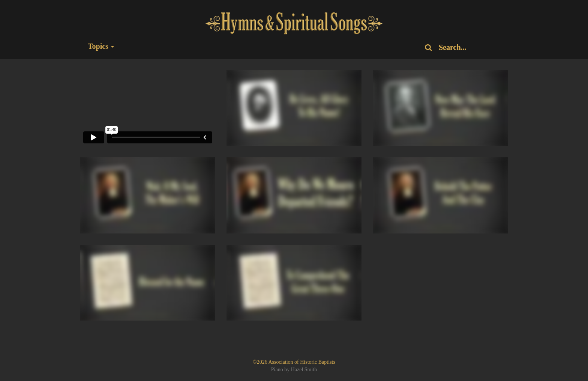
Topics (101, 46)
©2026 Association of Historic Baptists (294, 362)
